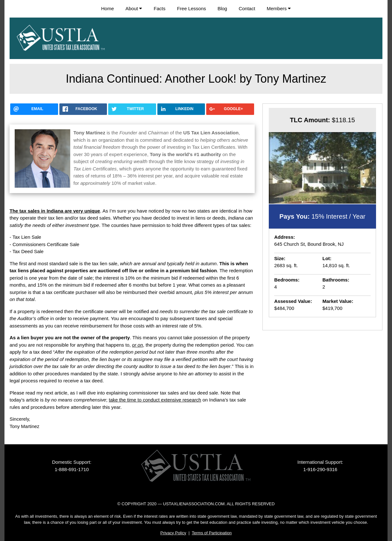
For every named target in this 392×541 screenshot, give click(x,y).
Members (279, 8)
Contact (247, 8)
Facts (160, 8)
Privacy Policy (173, 533)
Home (108, 8)
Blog (222, 8)
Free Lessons (191, 8)
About (134, 8)
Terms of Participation (212, 533)
